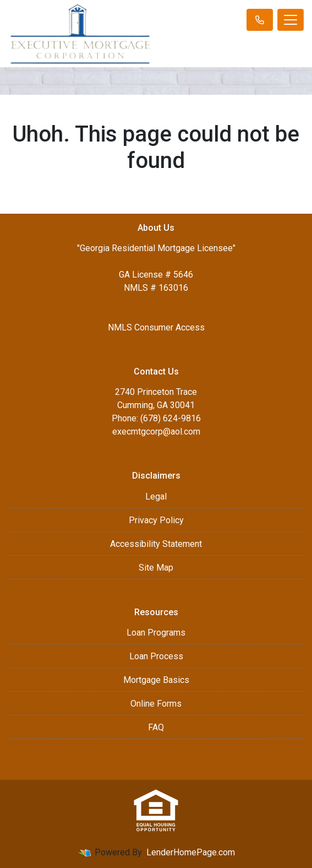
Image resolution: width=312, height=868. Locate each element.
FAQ (156, 727)
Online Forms (156, 704)
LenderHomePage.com (191, 852)
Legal (156, 497)
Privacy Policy (156, 520)
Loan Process (156, 656)
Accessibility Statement (156, 544)
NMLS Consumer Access (156, 327)
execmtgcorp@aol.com (156, 432)
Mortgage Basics (156, 680)
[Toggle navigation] (291, 20)
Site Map (156, 568)
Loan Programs (156, 633)
